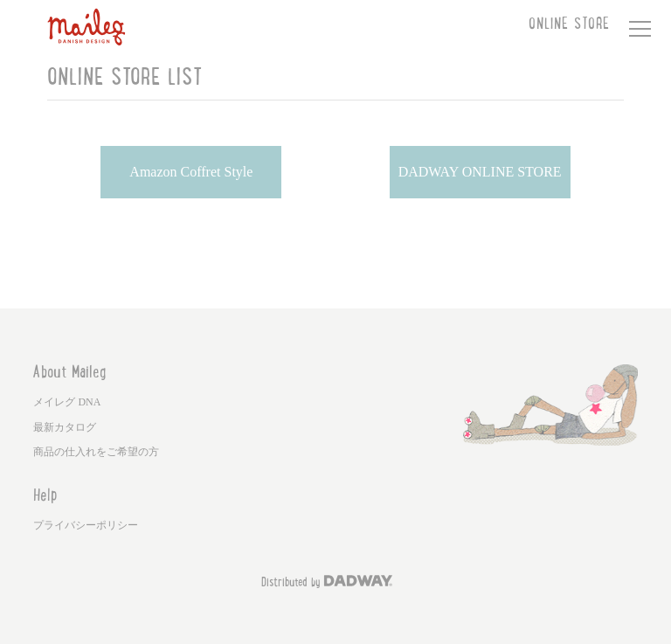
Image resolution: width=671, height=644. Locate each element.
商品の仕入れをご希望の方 (96, 452)
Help (45, 497)
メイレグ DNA (67, 402)
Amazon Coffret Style (191, 172)
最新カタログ (65, 427)
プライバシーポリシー (86, 525)
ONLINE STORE (569, 25)
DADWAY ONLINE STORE (480, 172)
